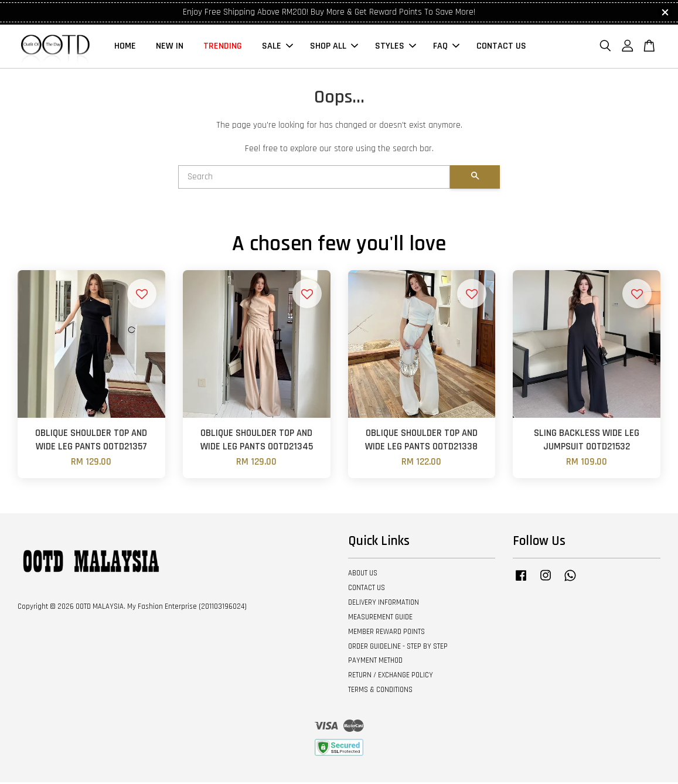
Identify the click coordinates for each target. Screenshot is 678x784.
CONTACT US (501, 47)
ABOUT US (363, 575)
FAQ (446, 47)
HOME (125, 47)
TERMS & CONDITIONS (380, 691)
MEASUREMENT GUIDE (380, 619)
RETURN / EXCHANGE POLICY (391, 677)
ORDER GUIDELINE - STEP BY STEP (398, 648)
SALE (277, 47)
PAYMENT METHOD (375, 663)
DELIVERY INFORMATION (384, 604)
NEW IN (170, 47)
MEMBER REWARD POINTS (386, 633)
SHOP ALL (334, 47)
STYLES (396, 47)
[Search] (314, 179)
